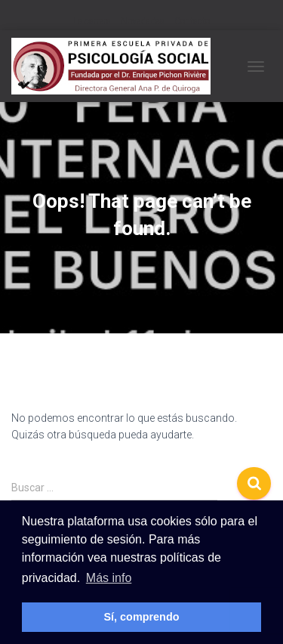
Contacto (192, 21)
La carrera (92, 21)
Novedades (143, 21)
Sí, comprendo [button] (142, 617)
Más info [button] (109, 578)
